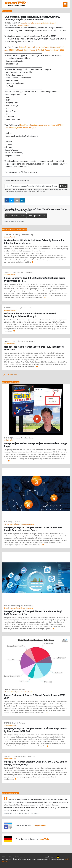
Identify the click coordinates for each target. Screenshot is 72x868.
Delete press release (16, 216)
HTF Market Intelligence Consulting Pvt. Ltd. (19, 524)
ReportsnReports (10, 725)
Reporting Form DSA (57, 859)
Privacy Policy (16, 859)
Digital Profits (9, 440)
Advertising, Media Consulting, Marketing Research (39, 23)
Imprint (8, 859)
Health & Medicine (18, 522)
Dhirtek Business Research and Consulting (18, 608)
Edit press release (37, 216)
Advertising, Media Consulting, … (23, 235)
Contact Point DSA (43, 859)
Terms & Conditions (29, 859)
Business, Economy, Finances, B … (24, 756)
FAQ (3, 859)
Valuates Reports (23, 25)
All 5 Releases (9, 375)
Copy (63, 186)
